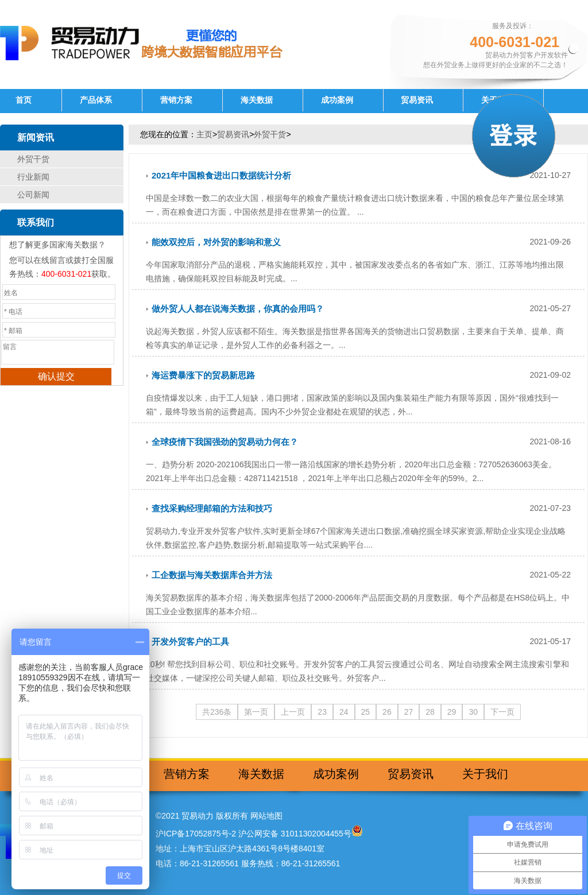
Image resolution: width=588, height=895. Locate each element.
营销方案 (176, 100)
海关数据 (257, 100)
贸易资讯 (417, 100)
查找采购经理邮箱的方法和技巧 (212, 508)
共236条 (217, 712)
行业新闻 (33, 177)
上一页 (293, 712)
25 (366, 712)
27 (409, 712)
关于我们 (485, 774)
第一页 (256, 712)
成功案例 (337, 100)
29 (452, 712)
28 (430, 712)
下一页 (502, 712)
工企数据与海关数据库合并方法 (212, 575)
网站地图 (266, 816)
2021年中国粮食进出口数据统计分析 (221, 175)
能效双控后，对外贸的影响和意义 (216, 242)
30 (473, 712)
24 (344, 712)
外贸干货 (33, 159)
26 (387, 712)
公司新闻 (33, 195)
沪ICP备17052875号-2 (196, 834)
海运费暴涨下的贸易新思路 (203, 375)
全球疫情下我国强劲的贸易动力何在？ (225, 442)
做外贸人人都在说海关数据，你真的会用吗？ (238, 309)
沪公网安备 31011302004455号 (295, 834)
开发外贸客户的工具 (190, 642)
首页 (24, 100)
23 (322, 712)
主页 (204, 134)
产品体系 (96, 100)
